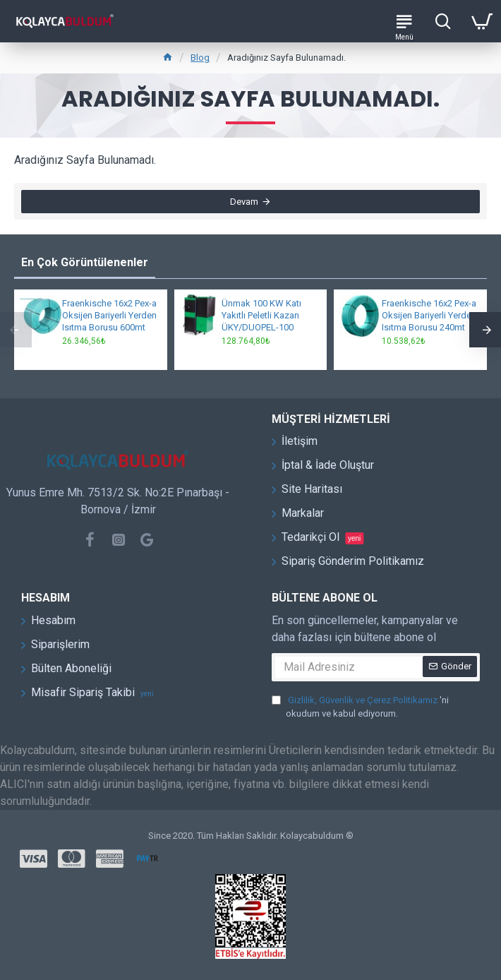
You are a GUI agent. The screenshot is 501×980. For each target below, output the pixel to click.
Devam (244, 202)
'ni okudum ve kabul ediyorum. (360, 706)
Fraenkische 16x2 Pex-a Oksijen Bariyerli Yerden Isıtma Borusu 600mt (109, 315)
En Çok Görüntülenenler (85, 262)
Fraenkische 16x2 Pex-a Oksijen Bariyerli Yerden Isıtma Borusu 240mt (429, 315)
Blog (200, 58)
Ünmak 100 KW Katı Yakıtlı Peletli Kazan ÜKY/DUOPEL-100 (261, 315)
